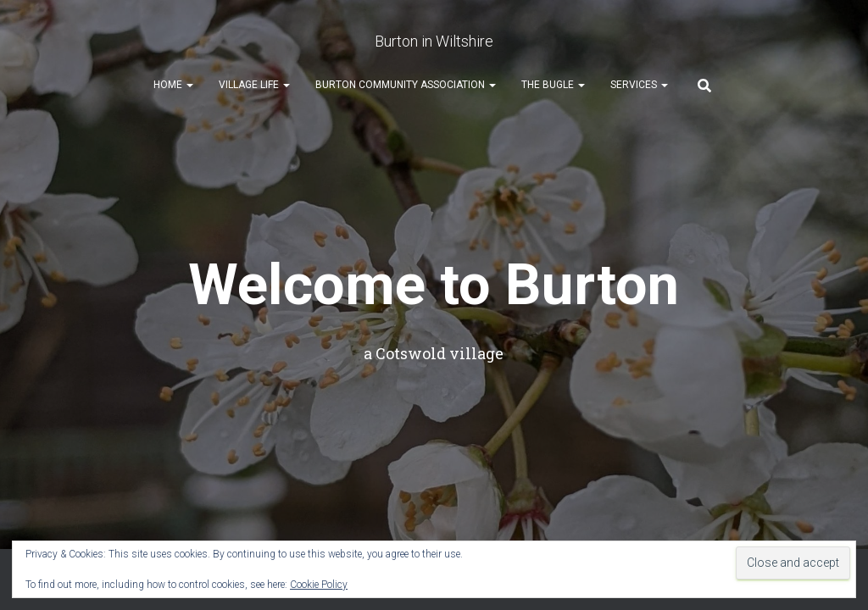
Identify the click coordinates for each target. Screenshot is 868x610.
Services (639, 86)
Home (173, 86)
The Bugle (553, 86)
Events (262, 363)
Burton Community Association (406, 86)
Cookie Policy (319, 585)
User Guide (631, 363)
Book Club (345, 363)
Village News (539, 363)
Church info (443, 363)
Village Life (254, 86)
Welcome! (74, 363)
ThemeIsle (805, 407)
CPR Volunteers (171, 363)
